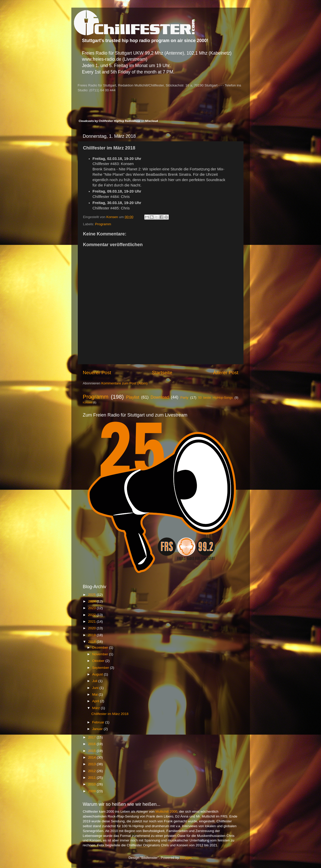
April (96, 701)
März (97, 708)
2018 (92, 642)
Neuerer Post (97, 373)
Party (184, 398)
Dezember (101, 647)
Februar (99, 722)
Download (160, 397)
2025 (92, 595)
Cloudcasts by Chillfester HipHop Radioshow (110, 121)
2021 (92, 621)
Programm (103, 224)
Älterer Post (226, 373)
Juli (95, 681)
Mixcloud (151, 121)
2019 (92, 635)
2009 (92, 791)
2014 (92, 757)
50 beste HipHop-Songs (215, 398)
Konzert (88, 402)
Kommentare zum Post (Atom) (124, 383)
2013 (92, 764)
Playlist (133, 397)
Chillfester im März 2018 (110, 714)
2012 (92, 771)
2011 (92, 778)
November (101, 654)
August (98, 674)
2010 (92, 784)
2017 (92, 737)
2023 (92, 608)
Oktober (99, 661)
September (101, 668)
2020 (92, 628)
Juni (96, 688)
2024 (92, 601)
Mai (96, 694)
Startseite (162, 373)
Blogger (186, 858)
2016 (92, 744)
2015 (92, 751)
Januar (98, 729)
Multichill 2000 (166, 812)
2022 (92, 615)
